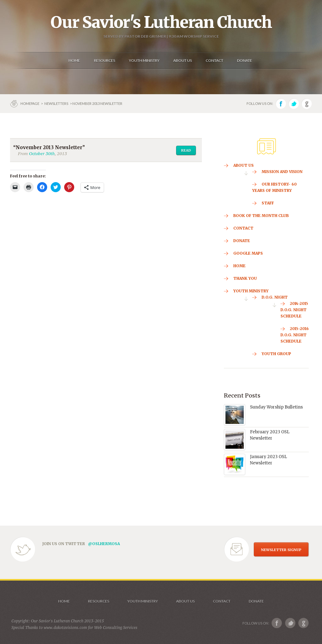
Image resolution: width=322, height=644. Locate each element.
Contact (222, 601)
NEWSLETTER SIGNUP (281, 550)
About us (185, 601)
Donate (256, 601)
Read (186, 150)
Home (64, 601)
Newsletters (56, 103)
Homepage (30, 103)
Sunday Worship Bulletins (276, 407)
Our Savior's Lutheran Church (161, 22)
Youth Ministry (143, 601)
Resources (99, 601)
